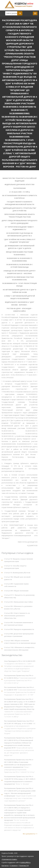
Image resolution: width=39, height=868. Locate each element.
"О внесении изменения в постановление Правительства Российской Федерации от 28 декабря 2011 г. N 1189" (20, 692)
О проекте (14, 866)
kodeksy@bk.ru (25, 862)
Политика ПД (24, 866)
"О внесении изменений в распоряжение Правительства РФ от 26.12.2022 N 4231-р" (20, 680)
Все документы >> (30, 834)
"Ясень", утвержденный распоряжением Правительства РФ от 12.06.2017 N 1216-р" (19, 767)
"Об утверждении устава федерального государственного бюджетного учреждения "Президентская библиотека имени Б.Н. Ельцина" (20, 728)
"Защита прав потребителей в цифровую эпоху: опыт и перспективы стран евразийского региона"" (20, 795)
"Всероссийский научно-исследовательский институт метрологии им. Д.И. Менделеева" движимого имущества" (19, 747)
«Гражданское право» (9, 859)
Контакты (5, 866)
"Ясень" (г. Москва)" (20, 781)
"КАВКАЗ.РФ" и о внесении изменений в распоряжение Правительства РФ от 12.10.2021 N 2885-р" (20, 709)
